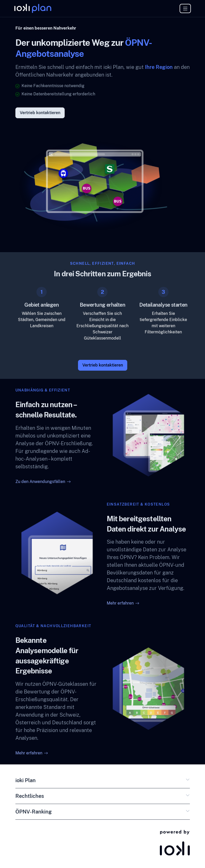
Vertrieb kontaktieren (40, 113)
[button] (188, 781)
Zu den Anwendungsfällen (43, 482)
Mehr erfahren (123, 603)
